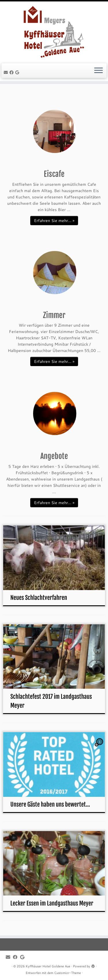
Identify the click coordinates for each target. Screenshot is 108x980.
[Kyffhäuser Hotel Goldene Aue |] (54, 32)
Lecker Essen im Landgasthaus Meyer (52, 903)
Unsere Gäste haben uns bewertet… (50, 804)
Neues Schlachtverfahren (39, 598)
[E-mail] (7, 72)
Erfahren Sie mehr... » (54, 221)
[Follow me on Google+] (18, 72)
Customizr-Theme (68, 973)
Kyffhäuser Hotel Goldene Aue (48, 966)
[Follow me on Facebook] (12, 72)
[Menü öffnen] (98, 71)
